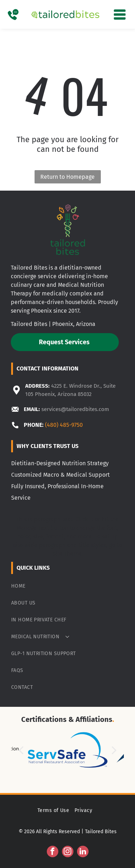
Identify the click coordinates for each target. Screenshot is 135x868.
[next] (114, 750)
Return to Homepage (67, 177)
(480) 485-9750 (64, 425)
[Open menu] (120, 15)
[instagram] (68, 852)
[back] (21, 750)
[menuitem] (67, 586)
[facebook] (53, 852)
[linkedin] (83, 852)
